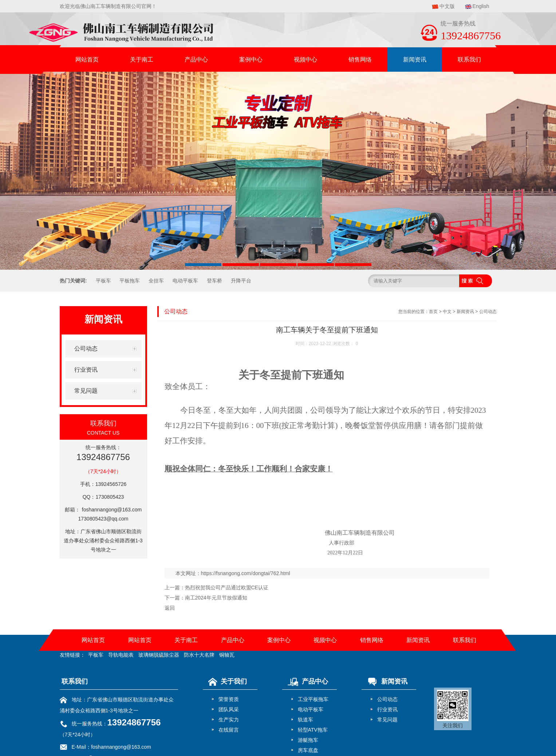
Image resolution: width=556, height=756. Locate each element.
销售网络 (360, 60)
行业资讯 (387, 709)
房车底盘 (308, 750)
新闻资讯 (415, 60)
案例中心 (251, 60)
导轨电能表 (121, 655)
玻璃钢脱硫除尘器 (159, 655)
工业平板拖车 (313, 699)
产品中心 (196, 60)
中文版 (447, 6)
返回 (170, 608)
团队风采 (229, 709)
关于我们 (226, 681)
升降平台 (241, 281)
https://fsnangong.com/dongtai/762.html (246, 573)
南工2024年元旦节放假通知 (216, 598)
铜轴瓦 (227, 655)
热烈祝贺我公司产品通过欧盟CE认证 (227, 587)
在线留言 (229, 730)
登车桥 (214, 281)
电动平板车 (185, 281)
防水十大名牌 (199, 655)
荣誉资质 (229, 699)
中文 (447, 312)
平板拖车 (130, 281)
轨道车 (305, 720)
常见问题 (387, 720)
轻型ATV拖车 (313, 730)
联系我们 (469, 60)
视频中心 (305, 60)
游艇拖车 (308, 740)
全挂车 (156, 281)
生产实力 (229, 720)
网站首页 (87, 60)
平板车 (103, 281)
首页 (433, 312)
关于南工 (142, 60)
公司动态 (488, 312)
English (481, 6)
